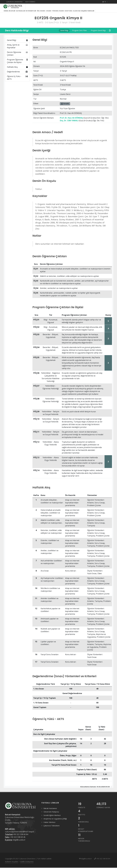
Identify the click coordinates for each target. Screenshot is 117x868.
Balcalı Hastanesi (50, 811)
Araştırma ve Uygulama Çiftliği (55, 821)
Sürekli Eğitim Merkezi (52, 818)
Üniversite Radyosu (51, 814)
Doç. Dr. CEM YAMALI (69, 123)
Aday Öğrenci (30, 2)
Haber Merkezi (49, 825)
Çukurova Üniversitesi (14, 2)
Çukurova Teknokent (52, 828)
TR (105, 2)
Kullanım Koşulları (12, 864)
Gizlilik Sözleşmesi (27, 864)
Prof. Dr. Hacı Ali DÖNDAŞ (71, 121)
